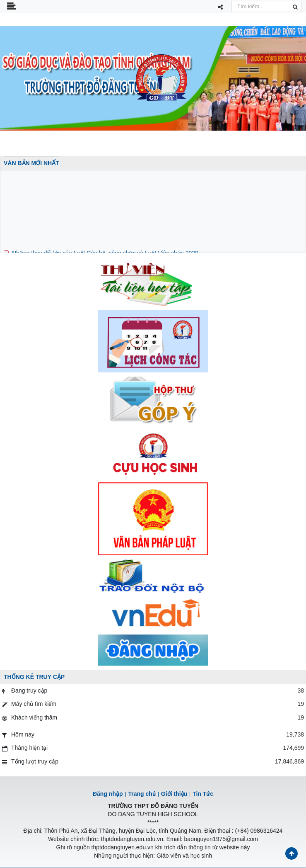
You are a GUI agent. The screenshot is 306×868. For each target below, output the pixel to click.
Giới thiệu (174, 794)
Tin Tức (203, 794)
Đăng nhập (108, 794)
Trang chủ (142, 794)
